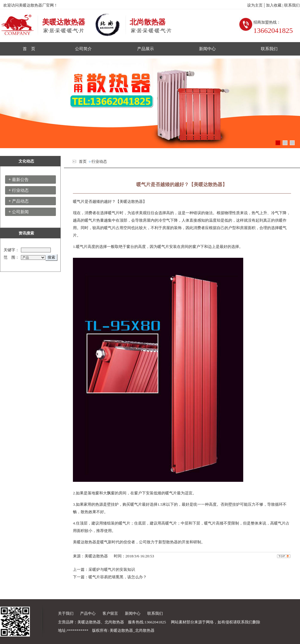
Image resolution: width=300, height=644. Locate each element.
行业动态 (20, 190)
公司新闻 (20, 212)
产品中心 (88, 613)
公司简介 (83, 49)
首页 (83, 161)
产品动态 (20, 201)
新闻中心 (207, 49)
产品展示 (146, 49)
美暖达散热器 (131, 201)
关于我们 (66, 613)
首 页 (29, 49)
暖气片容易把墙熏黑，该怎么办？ (118, 577)
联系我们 (292, 5)
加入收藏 (274, 5)
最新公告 (20, 180)
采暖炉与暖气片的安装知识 (112, 569)
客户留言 (109, 613)
